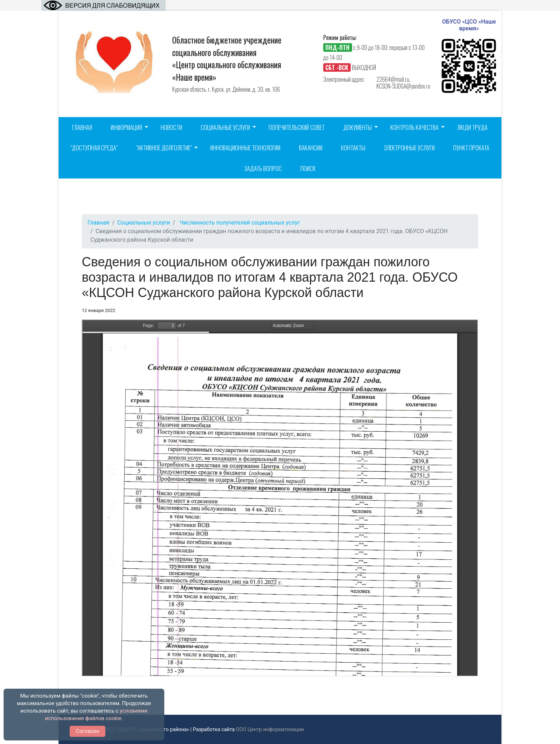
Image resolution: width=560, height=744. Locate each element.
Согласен (87, 731)
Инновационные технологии (245, 148)
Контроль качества (414, 127)
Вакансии (311, 148)
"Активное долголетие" (164, 148)
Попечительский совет (297, 127)
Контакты (353, 148)
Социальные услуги (225, 127)
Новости (171, 127)
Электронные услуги (409, 148)
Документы (357, 127)
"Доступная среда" (94, 148)
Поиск (308, 168)
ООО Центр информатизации (270, 729)
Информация (126, 127)
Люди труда (472, 127)
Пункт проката (471, 148)
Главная (82, 127)
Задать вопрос (263, 168)
